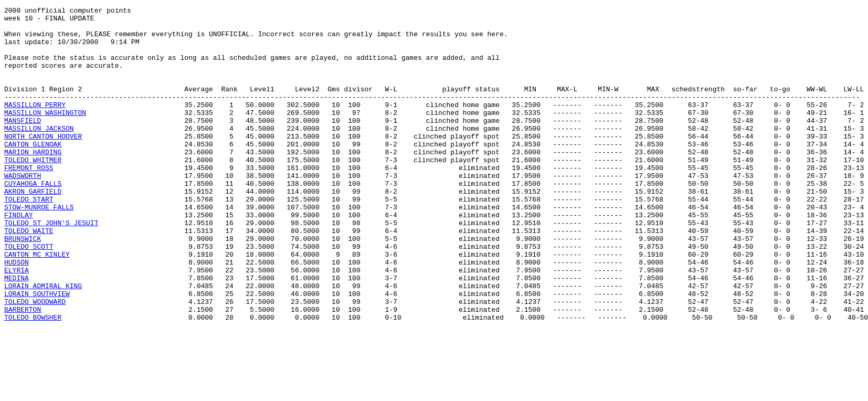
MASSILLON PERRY (35, 125)
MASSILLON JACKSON (39, 153)
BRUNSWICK (23, 286)
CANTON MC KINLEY (37, 304)
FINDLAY (19, 257)
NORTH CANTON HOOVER (43, 163)
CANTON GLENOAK (33, 172)
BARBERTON (23, 371)
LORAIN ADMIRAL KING (43, 342)
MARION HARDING (33, 182)
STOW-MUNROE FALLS (39, 248)
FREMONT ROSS (29, 201)
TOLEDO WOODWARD (35, 361)
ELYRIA (17, 323)
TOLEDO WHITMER (33, 191)
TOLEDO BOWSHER (33, 380)
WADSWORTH (23, 210)
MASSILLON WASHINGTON (45, 134)
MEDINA (17, 333)
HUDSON (17, 314)
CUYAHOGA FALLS (33, 219)
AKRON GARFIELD (33, 229)
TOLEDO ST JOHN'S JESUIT (51, 267)
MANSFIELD (23, 144)
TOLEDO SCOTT (29, 295)
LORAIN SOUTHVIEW (37, 352)
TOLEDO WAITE (29, 276)
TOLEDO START (29, 238)
